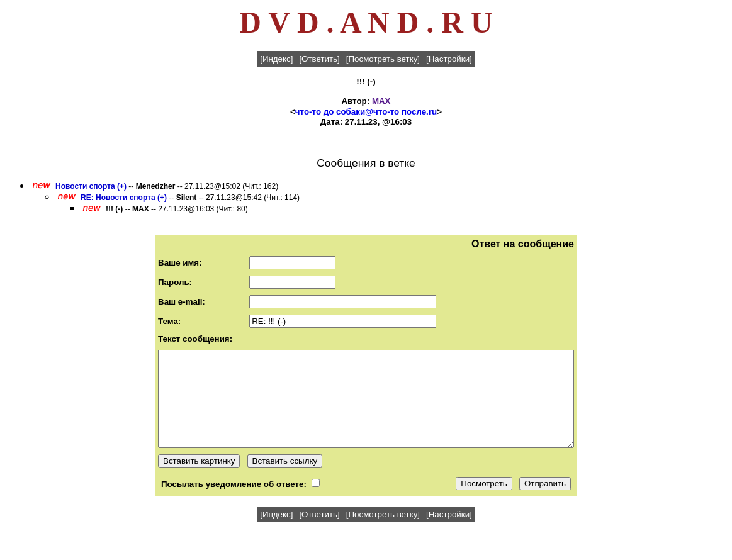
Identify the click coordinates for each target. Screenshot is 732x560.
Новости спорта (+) (91, 186)
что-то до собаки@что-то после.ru (366, 112)
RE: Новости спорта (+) (124, 198)
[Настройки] (449, 59)
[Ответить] (319, 59)
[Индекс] (276, 59)
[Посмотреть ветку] (383, 59)
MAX (381, 101)
